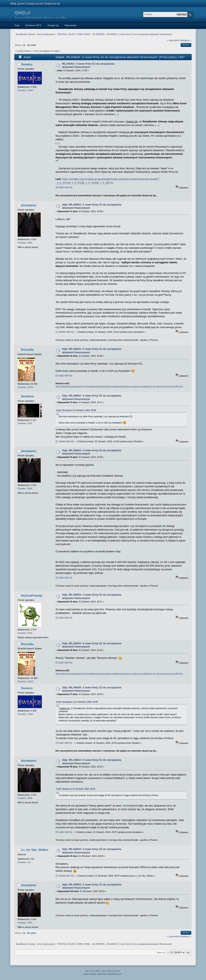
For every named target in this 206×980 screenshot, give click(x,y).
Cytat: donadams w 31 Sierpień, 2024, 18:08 (77, 702)
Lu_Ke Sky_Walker (35, 850)
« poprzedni (173, 40)
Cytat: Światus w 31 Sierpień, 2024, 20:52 (76, 789)
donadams (29, 205)
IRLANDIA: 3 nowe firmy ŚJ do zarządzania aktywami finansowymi (88, 65)
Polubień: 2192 (25, 423)
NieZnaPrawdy (32, 595)
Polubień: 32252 (26, 387)
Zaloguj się (33, 4)
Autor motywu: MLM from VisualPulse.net (103, 974)
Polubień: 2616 (25, 633)
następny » (185, 40)
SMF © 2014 (101, 971)
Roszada (27, 350)
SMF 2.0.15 (90, 971)
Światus (27, 64)
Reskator (28, 396)
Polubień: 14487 (26, 90)
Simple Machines (113, 971)
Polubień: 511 (24, 862)
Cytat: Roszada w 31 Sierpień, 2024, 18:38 (76, 410)
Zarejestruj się (52, 4)
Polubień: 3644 (25, 243)
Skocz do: (161, 953)
